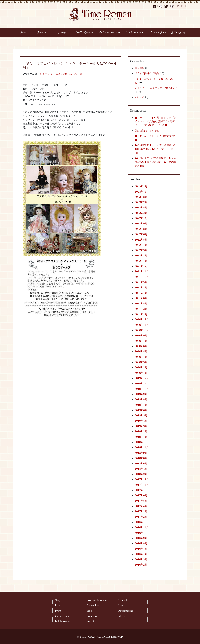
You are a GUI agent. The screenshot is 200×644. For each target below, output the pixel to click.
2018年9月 (141, 453)
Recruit (91, 621)
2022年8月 (141, 229)
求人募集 (139, 68)
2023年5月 (141, 208)
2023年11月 (142, 192)
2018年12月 (142, 442)
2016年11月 (142, 527)
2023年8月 (141, 197)
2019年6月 (141, 410)
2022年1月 (141, 261)
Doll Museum (62, 621)
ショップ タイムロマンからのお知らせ (61, 74)
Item (58, 605)
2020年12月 (142, 319)
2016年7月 (141, 549)
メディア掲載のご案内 (147, 73)
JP (178, 6)
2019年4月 (141, 421)
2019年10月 (142, 389)
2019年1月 (141, 437)
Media (122, 616)
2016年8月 (141, 543)
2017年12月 (142, 479)
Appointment (126, 611)
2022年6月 (141, 234)
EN (183, 6)
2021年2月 (141, 309)
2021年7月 (141, 293)
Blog (89, 611)
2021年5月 (141, 304)
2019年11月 (142, 384)
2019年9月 (141, 394)
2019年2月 (141, 432)
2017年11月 (142, 485)
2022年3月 (141, 250)
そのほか (139, 97)
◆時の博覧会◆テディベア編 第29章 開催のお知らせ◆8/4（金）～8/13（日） (155, 149)
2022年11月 (142, 218)
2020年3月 (141, 362)
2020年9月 (141, 336)
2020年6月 (141, 346)
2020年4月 (141, 357)
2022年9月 (141, 224)
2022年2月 (141, 256)
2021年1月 (141, 314)
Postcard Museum (97, 600)
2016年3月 (141, 559)
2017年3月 (141, 512)
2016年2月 (141, 565)
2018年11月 (142, 447)
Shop (58, 600)
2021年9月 (141, 282)
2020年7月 (141, 341)
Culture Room (63, 616)
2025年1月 (141, 186)
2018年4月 (141, 469)
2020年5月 (141, 352)
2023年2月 (141, 213)
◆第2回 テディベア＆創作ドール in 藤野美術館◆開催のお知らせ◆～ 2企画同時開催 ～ (156, 162)
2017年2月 (141, 517)
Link (121, 605)
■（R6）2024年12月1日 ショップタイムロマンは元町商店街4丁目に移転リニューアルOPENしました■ (155, 121)
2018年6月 (141, 464)
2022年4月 (141, 245)
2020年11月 (142, 325)
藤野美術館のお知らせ (147, 131)
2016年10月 (142, 533)
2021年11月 (142, 272)
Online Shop (93, 605)
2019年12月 (142, 378)
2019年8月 (141, 399)
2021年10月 (142, 277)
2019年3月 (141, 426)
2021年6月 (141, 298)
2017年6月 (141, 495)
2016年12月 (142, 522)
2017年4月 (141, 506)
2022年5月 (141, 240)
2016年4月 (141, 554)
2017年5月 (141, 501)
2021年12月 (142, 266)
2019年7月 (141, 405)
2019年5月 (141, 415)
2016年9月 (141, 538)
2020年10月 (142, 330)
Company (92, 616)
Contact (123, 600)
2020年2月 (141, 367)
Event (58, 611)
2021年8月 (141, 288)
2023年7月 (141, 202)
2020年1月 (141, 373)
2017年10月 (142, 490)
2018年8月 (141, 458)
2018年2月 (141, 474)
